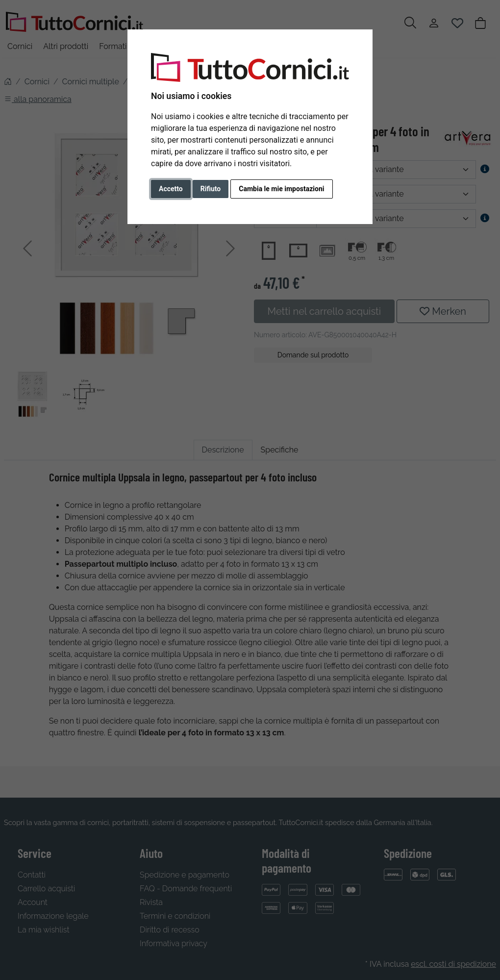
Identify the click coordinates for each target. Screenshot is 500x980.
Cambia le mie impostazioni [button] (281, 189)
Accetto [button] (171, 189)
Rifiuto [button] (211, 189)
